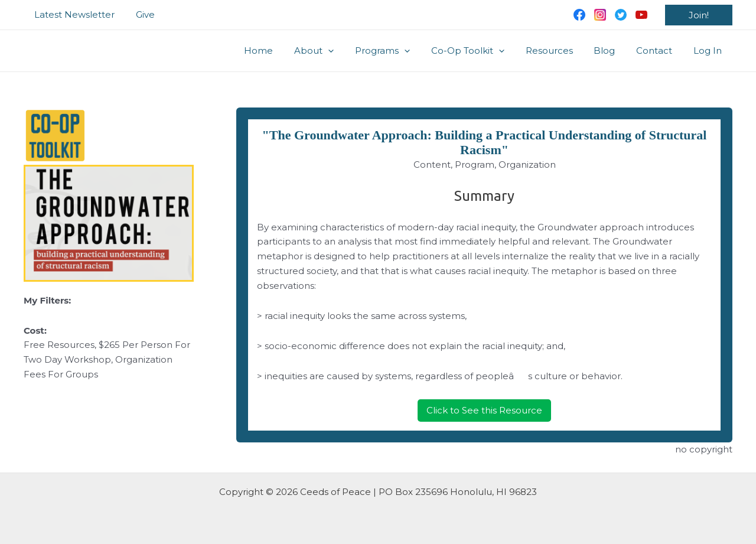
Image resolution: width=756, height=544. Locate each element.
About (336, 51)
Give (140, 14)
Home (284, 51)
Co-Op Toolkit (483, 51)
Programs (401, 51)
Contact (659, 51)
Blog (613, 51)
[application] (351, 51)
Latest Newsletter (73, 14)
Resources (561, 51)
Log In (709, 51)
